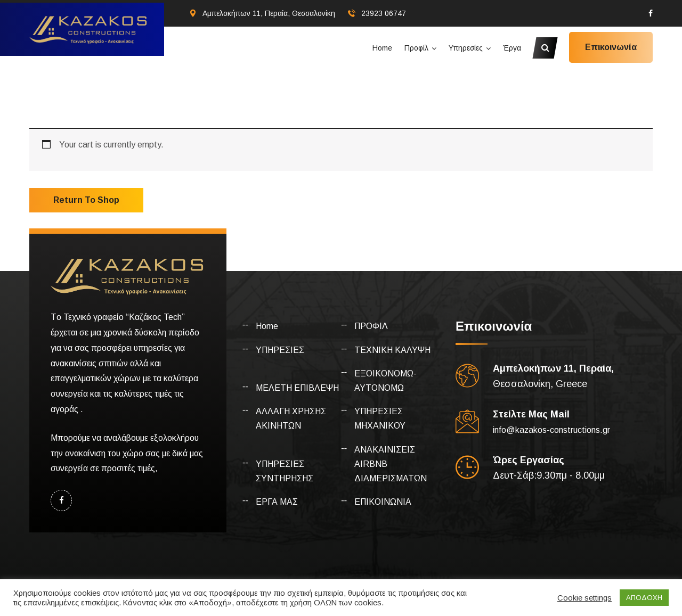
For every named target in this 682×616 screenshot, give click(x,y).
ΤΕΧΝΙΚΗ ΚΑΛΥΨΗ (392, 350)
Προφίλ (416, 48)
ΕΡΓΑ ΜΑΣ (277, 502)
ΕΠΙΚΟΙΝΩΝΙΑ (383, 502)
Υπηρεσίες (466, 48)
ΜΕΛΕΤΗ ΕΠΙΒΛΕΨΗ (297, 388)
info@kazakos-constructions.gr (551, 430)
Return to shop (86, 200)
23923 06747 (384, 13)
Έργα (512, 48)
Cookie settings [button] (584, 598)
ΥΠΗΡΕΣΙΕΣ (280, 350)
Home (382, 48)
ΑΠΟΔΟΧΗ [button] (644, 598)
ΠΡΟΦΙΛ (371, 326)
